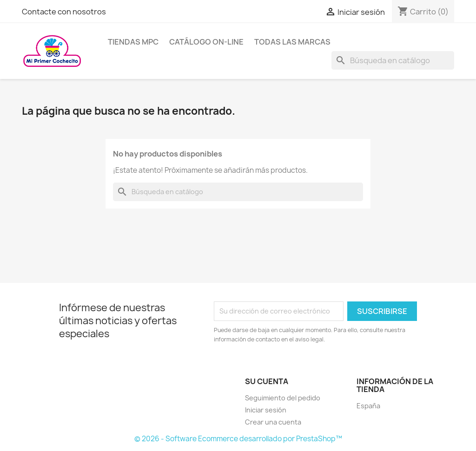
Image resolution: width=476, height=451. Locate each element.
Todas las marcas (292, 42)
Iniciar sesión (266, 410)
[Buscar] (393, 60)
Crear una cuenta (273, 422)
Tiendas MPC (133, 42)
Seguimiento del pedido (283, 398)
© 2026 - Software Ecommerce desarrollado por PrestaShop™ (238, 439)
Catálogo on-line (206, 42)
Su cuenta (267, 381)
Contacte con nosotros (64, 12)
